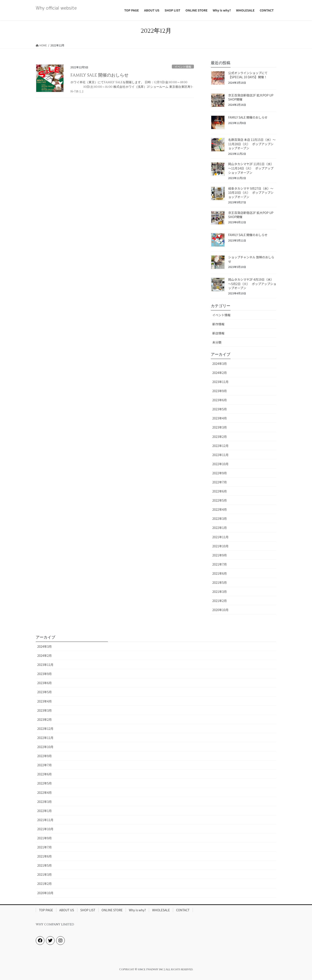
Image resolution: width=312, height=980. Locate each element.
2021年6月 (220, 573)
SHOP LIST (88, 910)
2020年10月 (220, 610)
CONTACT (183, 910)
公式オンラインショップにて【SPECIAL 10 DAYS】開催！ (248, 75)
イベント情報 (183, 67)
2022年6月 (220, 491)
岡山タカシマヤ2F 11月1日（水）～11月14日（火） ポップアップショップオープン (251, 168)
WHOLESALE (161, 910)
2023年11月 (220, 382)
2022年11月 (220, 455)
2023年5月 (220, 409)
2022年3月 (220, 519)
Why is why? (137, 910)
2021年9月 (220, 555)
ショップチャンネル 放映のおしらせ (251, 259)
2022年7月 (220, 482)
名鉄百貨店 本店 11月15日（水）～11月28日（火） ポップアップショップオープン (252, 144)
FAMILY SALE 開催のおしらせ (99, 75)
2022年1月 (220, 528)
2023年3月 (220, 427)
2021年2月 (220, 601)
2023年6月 (220, 400)
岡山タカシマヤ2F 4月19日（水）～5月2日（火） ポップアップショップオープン (252, 284)
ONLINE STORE (112, 910)
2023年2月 (220, 437)
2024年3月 (220, 364)
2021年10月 (220, 546)
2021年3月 (220, 592)
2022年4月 (220, 509)
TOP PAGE (46, 910)
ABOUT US (67, 910)
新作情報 (218, 324)
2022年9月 (220, 473)
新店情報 (218, 333)
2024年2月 (220, 373)
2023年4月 (220, 418)
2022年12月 (220, 446)
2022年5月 (220, 500)
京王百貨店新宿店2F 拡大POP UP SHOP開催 (251, 97)
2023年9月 (220, 391)
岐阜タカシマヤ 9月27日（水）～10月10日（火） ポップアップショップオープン (251, 193)
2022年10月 (220, 464)
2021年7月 (220, 564)
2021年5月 (220, 582)
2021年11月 (220, 537)
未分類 (217, 342)
